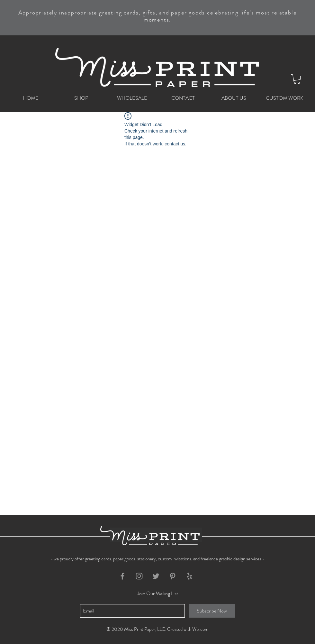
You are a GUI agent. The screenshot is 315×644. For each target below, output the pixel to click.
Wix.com (200, 629)
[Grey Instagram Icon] (139, 576)
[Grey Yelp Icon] (189, 576)
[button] (297, 79)
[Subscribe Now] (212, 611)
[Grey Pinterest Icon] (173, 576)
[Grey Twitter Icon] (156, 576)
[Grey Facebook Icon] (122, 576)
